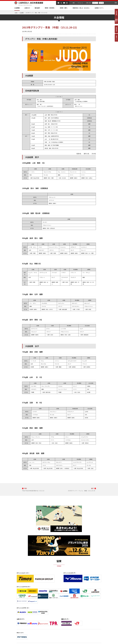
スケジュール (80, 3)
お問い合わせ (89, 3)
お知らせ (27, 8)
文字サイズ (95, 3)
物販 (74, 3)
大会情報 (17, 8)
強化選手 (37, 8)
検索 (100, 3)
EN (116, 3)
